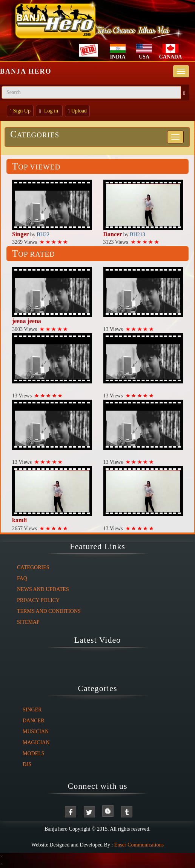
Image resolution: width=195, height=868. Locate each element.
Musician (36, 732)
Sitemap (28, 622)
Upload (77, 111)
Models (34, 753)
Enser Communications (139, 845)
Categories (35, 135)
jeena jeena (27, 321)
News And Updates (43, 589)
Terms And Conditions (49, 611)
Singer (20, 234)
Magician (36, 743)
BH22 (43, 235)
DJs (27, 764)
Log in (49, 111)
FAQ (22, 578)
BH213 (137, 235)
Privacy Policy (38, 600)
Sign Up (20, 111)
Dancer (113, 234)
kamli (19, 520)
